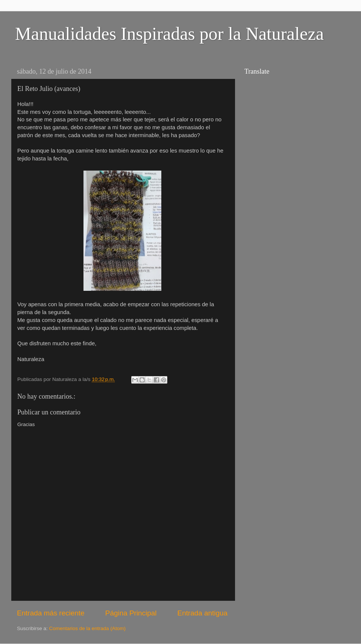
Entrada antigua (202, 613)
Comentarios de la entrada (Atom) (87, 628)
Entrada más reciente (51, 613)
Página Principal (131, 613)
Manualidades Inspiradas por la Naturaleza (169, 34)
